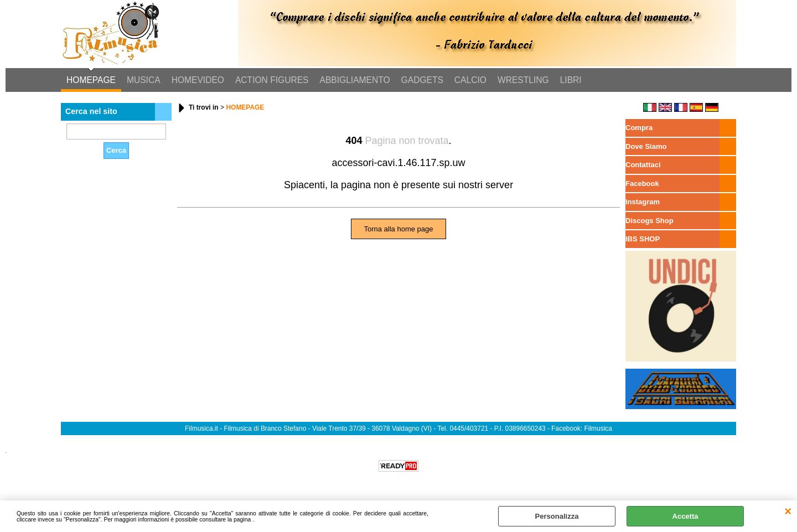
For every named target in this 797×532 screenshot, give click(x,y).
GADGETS (422, 80)
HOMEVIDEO (198, 80)
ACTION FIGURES (272, 80)
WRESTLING (523, 80)
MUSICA (144, 80)
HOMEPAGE (91, 80)
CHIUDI (788, 512)
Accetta (685, 516)
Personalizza (557, 516)
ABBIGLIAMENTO (355, 80)
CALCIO (470, 80)
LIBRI (571, 80)
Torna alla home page (398, 229)
